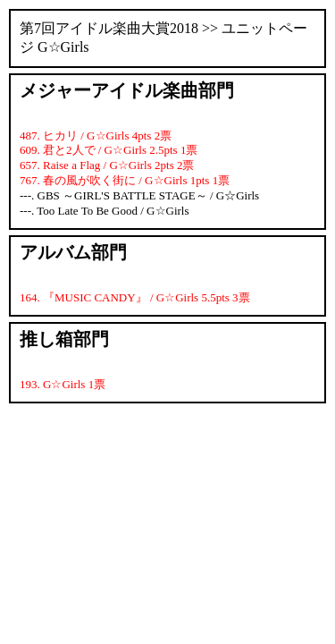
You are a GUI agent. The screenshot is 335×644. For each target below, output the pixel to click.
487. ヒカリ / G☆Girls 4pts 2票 (96, 136)
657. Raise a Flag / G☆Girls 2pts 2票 (107, 165)
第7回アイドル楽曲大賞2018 (109, 28)
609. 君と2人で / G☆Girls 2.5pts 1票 (109, 150)
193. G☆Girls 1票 (63, 384)
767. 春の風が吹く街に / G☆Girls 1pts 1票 (125, 180)
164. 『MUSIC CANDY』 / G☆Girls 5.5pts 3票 (135, 297)
